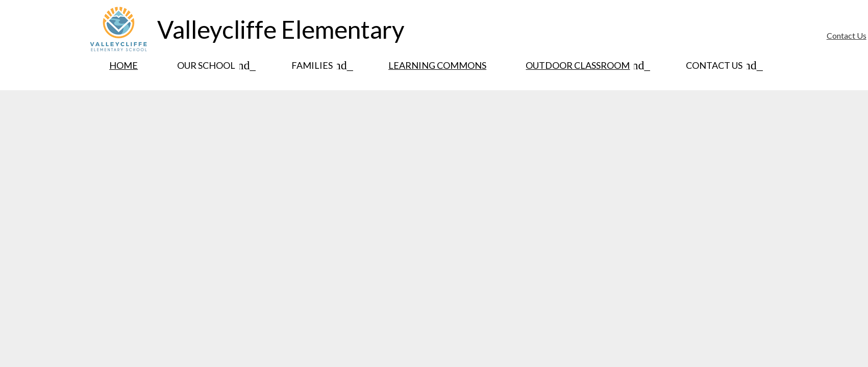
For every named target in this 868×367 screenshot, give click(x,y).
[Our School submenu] (214, 65)
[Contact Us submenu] (722, 65)
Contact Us (847, 35)
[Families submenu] (320, 65)
